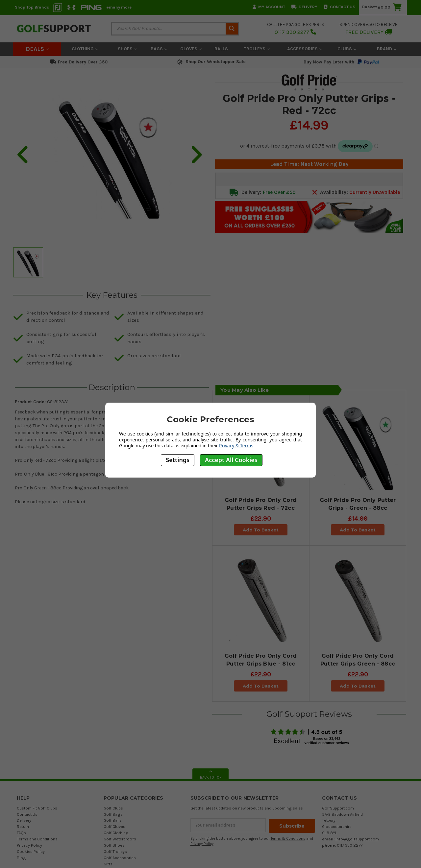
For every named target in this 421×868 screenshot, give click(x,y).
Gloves (191, 49)
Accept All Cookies (231, 460)
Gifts (108, 864)
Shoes (127, 49)
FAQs (21, 833)
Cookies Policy (31, 851)
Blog (21, 858)
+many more (119, 7)
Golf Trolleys (115, 851)
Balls (221, 49)
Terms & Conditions (288, 838)
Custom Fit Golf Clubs (37, 808)
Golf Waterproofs (120, 839)
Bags (159, 49)
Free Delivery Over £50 (79, 62)
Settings (178, 460)
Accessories (305, 49)
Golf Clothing (116, 833)
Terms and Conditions (37, 839)
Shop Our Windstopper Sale (211, 62)
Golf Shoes (114, 845)
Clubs (347, 49)
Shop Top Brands (32, 7)
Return (23, 826)
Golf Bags (113, 814)
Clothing (85, 49)
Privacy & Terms (236, 446)
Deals (37, 49)
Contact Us (339, 7)
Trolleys (257, 49)
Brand (387, 49)
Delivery (304, 7)
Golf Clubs (113, 808)
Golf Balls (113, 820)
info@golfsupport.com (357, 839)
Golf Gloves (114, 826)
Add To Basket (261, 530)
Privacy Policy (29, 845)
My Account (269, 7)
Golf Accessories (120, 858)
